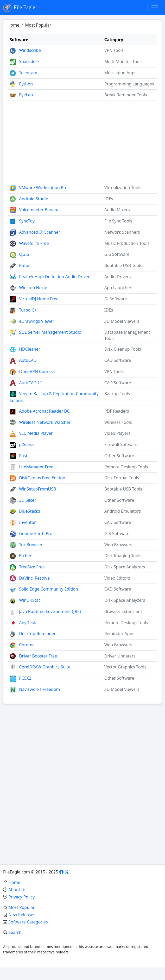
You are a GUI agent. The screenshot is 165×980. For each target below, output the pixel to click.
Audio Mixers (117, 210)
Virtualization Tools (123, 188)
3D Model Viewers (122, 321)
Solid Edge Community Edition (49, 589)
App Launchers (119, 288)
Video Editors (117, 578)
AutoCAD (28, 360)
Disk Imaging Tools (123, 556)
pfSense (27, 444)
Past (23, 456)
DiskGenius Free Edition (42, 478)
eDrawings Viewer (37, 321)
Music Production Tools (127, 243)
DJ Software (116, 299)
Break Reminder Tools (126, 95)
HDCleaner (30, 349)
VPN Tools (114, 50)
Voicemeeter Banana (39, 210)
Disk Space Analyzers (125, 567)
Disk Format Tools (122, 478)
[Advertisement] (82, 139)
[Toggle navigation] (155, 8)
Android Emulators (123, 511)
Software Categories (28, 922)
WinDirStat (30, 600)
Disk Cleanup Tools (123, 349)
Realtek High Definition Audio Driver (54, 277)
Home (14, 25)
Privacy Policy (21, 897)
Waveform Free (34, 243)
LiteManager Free (36, 467)
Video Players (118, 433)
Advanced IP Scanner (40, 232)
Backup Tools (117, 394)
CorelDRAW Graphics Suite (45, 667)
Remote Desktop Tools (126, 467)
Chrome (27, 645)
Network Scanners (122, 232)
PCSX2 (25, 678)
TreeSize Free (32, 567)
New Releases (22, 915)
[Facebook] (61, 872)
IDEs (109, 199)
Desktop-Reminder (37, 634)
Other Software (119, 456)
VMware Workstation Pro (43, 188)
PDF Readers (117, 411)
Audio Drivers (118, 277)
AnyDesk (27, 623)
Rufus (25, 265)
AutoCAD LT (31, 383)
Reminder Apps (119, 634)
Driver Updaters (120, 656)
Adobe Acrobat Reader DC (44, 411)
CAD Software (118, 360)
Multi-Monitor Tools (123, 61)
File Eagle (19, 8)
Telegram (28, 73)
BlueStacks (30, 511)
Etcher (25, 556)
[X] (67, 872)
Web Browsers (118, 545)
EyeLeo (26, 95)
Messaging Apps (120, 73)
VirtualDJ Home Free (39, 299)
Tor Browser (31, 545)
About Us (17, 890)
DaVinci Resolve (34, 578)
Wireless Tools (118, 422)
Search (15, 932)
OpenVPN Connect (37, 371)
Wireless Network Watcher (45, 422)
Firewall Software (121, 444)
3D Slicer (27, 500)
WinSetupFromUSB (37, 489)
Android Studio (34, 199)
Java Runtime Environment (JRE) (50, 611)
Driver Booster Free (38, 656)
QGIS (24, 254)
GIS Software (117, 254)
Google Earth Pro (36, 534)
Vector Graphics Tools (125, 667)
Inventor (27, 522)
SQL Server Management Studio (50, 332)
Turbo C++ (29, 310)
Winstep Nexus (34, 288)
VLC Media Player (36, 433)
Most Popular (38, 25)
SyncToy (27, 221)
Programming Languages (129, 84)
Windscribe (30, 50)
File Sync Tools (118, 221)
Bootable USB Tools (123, 265)
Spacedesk (29, 61)
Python (26, 84)
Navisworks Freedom (39, 689)
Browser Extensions (123, 611)
